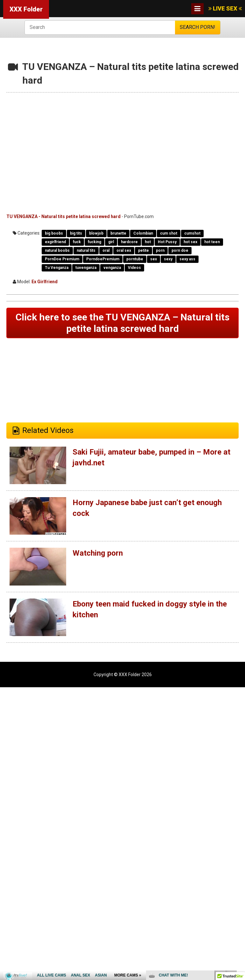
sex (154, 259)
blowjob (96, 233)
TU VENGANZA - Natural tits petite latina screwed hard (63, 216)
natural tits (86, 250)
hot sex (190, 242)
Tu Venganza (57, 268)
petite (143, 250)
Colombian (143, 233)
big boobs (54, 233)
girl (111, 242)
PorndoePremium (103, 259)
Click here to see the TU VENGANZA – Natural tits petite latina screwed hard (122, 323)
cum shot (169, 233)
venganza (112, 268)
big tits (76, 233)
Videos (134, 268)
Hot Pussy (167, 242)
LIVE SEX (225, 8)
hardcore (129, 242)
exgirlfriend (55, 242)
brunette (118, 233)
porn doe (180, 250)
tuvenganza (86, 268)
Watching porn (98, 553)
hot (148, 242)
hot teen (212, 242)
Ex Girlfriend (45, 282)
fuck (77, 242)
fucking (94, 242)
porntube (135, 259)
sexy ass (187, 259)
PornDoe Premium (62, 259)
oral (106, 250)
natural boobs (57, 250)
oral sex (124, 250)
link (239, 881)
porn (160, 250)
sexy (168, 259)
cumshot (192, 233)
